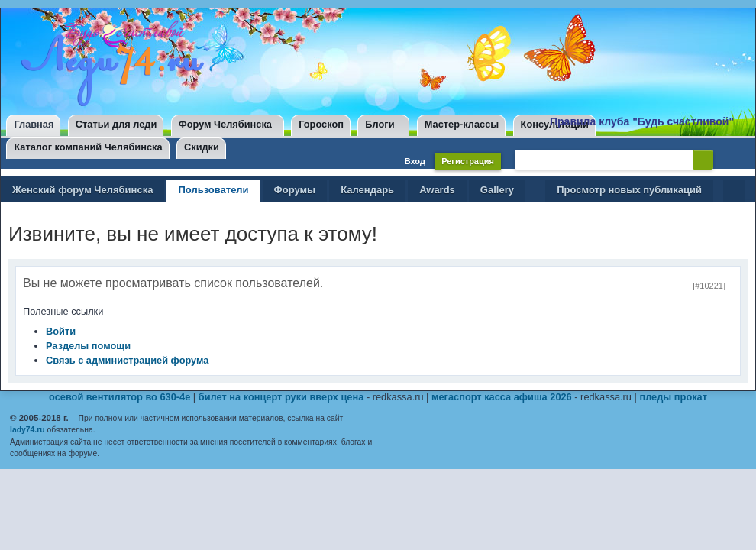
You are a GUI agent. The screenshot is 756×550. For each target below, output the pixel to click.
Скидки (202, 147)
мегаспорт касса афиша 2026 (502, 397)
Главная (34, 124)
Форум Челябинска (225, 124)
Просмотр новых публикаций (629, 190)
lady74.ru (27, 430)
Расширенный (726, 159)
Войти (61, 331)
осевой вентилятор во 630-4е (120, 397)
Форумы (295, 190)
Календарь (367, 190)
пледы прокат (673, 397)
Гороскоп (321, 124)
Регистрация (468, 161)
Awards (437, 190)
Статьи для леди (116, 124)
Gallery (497, 190)
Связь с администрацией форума (127, 360)
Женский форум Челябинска (82, 190)
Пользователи (213, 190)
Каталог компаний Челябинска (88, 147)
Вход (415, 161)
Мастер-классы (462, 124)
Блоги (380, 124)
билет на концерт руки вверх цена (281, 397)
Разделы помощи (88, 346)
